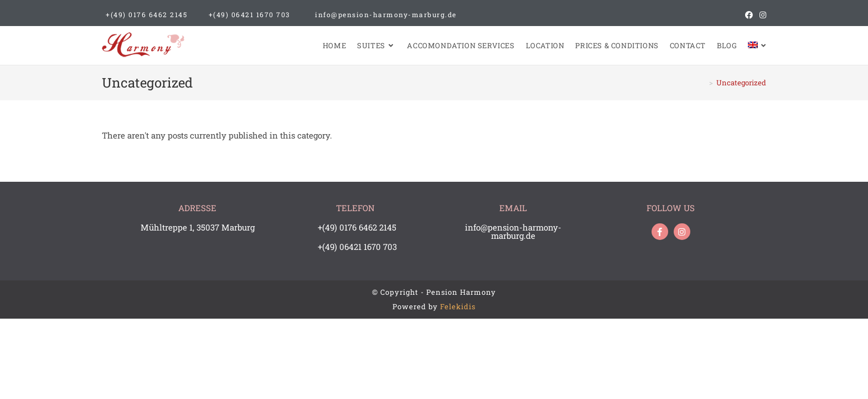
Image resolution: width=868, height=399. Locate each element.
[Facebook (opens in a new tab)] (749, 15)
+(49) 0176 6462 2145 (146, 14)
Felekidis (458, 306)
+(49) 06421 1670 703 (249, 14)
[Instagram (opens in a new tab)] (761, 15)
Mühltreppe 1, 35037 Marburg (198, 227)
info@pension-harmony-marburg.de (386, 14)
